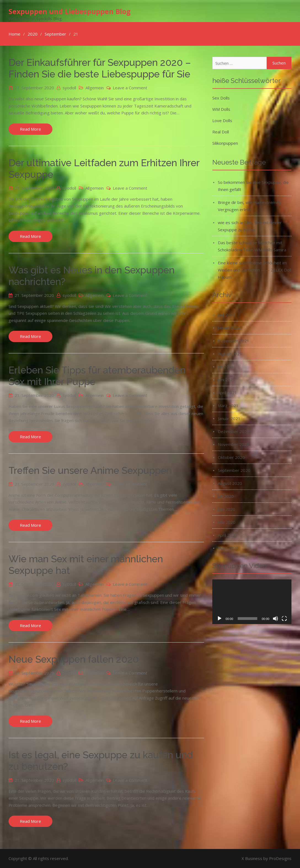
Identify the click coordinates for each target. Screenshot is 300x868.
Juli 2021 (226, 367)
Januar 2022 (229, 328)
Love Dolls (222, 120)
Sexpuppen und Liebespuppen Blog (70, 11)
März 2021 (228, 405)
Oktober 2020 (231, 457)
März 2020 (228, 548)
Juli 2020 (226, 496)
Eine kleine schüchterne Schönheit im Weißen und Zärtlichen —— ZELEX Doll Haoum (255, 270)
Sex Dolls (221, 98)
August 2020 (230, 483)
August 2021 (230, 354)
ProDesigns (280, 858)
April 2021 (227, 393)
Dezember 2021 (234, 341)
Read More (30, 129)
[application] (252, 602)
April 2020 (227, 535)
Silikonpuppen (225, 143)
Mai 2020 (227, 522)
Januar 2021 (229, 418)
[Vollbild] (284, 618)
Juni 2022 (227, 315)
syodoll (69, 88)
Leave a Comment (130, 88)
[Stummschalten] (275, 618)
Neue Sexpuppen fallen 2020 (74, 659)
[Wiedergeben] (219, 618)
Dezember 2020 (234, 431)
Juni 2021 (227, 380)
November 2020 (234, 444)
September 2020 (234, 470)
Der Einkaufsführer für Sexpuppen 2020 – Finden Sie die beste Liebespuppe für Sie (100, 68)
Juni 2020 (227, 509)
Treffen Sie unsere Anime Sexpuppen (90, 470)
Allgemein (95, 88)
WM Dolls (221, 109)
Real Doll (221, 132)
